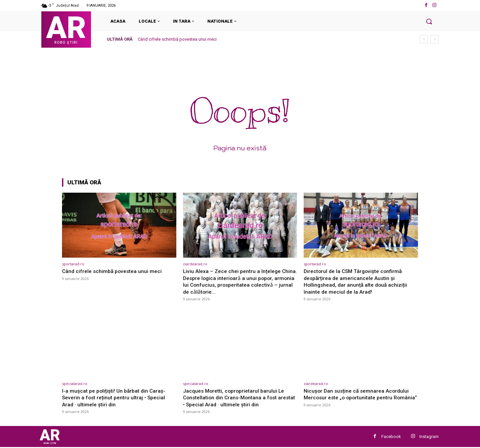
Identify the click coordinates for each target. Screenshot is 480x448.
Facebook (391, 437)
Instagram (429, 437)
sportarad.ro (73, 264)
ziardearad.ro (195, 264)
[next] (434, 39)
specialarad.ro (75, 383)
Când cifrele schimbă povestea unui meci (177, 39)
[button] (429, 21)
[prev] (424, 39)
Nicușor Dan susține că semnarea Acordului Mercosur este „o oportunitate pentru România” (359, 397)
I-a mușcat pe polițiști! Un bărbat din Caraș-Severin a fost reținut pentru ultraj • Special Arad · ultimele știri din (117, 397)
